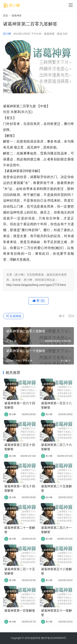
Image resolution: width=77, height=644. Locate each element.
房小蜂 (7, 34)
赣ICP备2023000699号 (54, 638)
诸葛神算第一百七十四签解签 (20, 488)
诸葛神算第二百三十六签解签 (56, 447)
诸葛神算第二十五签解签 (56, 488)
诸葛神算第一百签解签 (20, 611)
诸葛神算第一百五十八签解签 (56, 405)
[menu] (71, 5)
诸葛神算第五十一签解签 (56, 613)
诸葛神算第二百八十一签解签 (56, 530)
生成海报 (13, 316)
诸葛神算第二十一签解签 (20, 530)
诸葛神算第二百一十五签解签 (20, 571)
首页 (6, 16)
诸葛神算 (49, 34)
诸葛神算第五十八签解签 (56, 571)
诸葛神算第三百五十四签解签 (20, 447)
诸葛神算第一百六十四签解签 (20, 405)
